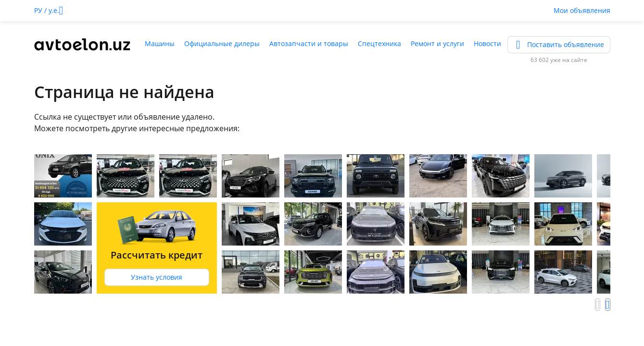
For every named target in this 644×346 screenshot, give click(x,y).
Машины (160, 43)
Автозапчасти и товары (309, 43)
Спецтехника (379, 43)
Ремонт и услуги (437, 43)
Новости (487, 43)
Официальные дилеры (222, 43)
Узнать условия (157, 277)
